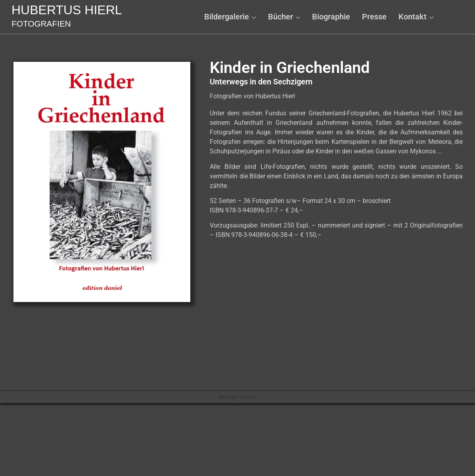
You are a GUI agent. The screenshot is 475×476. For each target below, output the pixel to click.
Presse (374, 17)
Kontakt (416, 17)
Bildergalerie (230, 17)
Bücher (284, 17)
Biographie (331, 17)
